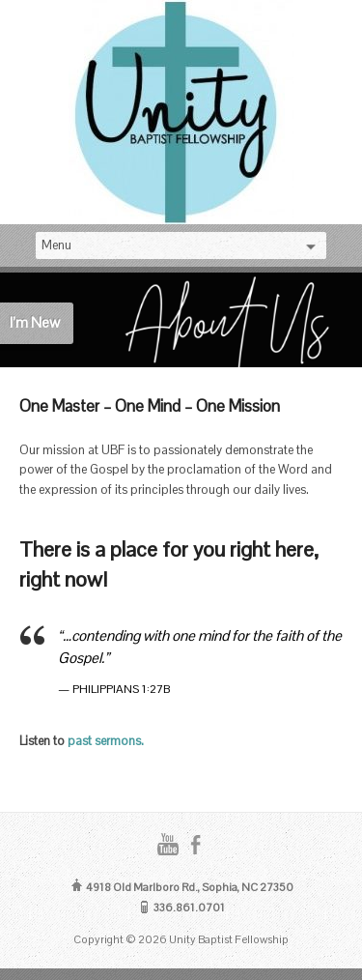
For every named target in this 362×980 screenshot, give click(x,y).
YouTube (167, 844)
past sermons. (106, 741)
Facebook (195, 844)
